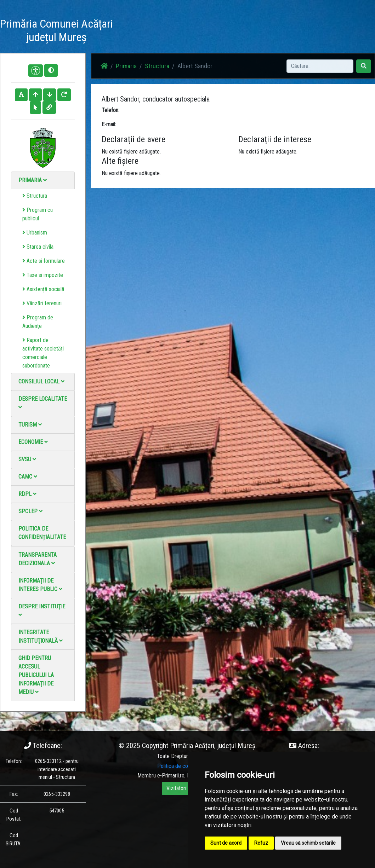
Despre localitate (43, 403)
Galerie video (213, 32)
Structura (35, 196)
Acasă (130, 27)
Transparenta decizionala (38, 559)
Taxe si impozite (43, 275)
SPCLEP (30, 511)
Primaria (33, 180)
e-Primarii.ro (171, 776)
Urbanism (35, 233)
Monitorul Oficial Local (275, 32)
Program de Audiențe (38, 322)
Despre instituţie (42, 610)
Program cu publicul (38, 214)
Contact (240, 27)
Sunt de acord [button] (226, 843)
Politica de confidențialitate (42, 533)
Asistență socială (43, 289)
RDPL (27, 494)
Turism (30, 425)
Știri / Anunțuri (157, 32)
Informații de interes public (40, 585)
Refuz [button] (261, 843)
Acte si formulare (44, 261)
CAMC (28, 477)
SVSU (27, 459)
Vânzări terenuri (42, 303)
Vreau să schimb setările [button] (308, 843)
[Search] (320, 66)
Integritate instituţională (41, 636)
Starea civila (38, 247)
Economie (33, 442)
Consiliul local (41, 381)
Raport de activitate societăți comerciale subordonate (43, 353)
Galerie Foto (185, 32)
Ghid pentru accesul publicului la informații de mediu (36, 675)
